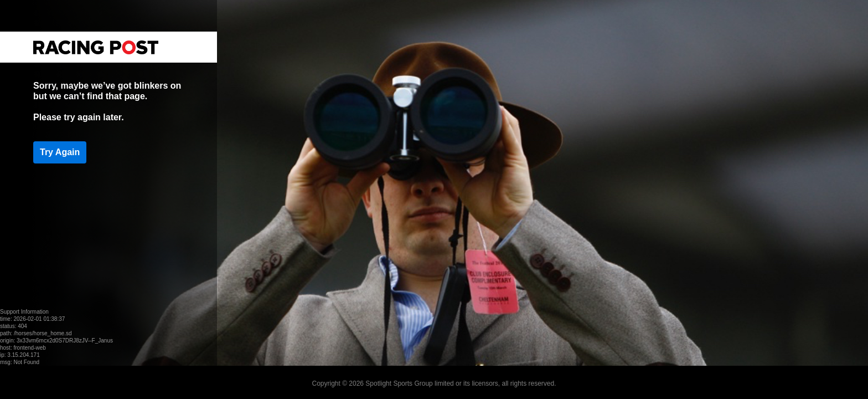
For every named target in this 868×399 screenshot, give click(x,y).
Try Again (60, 152)
